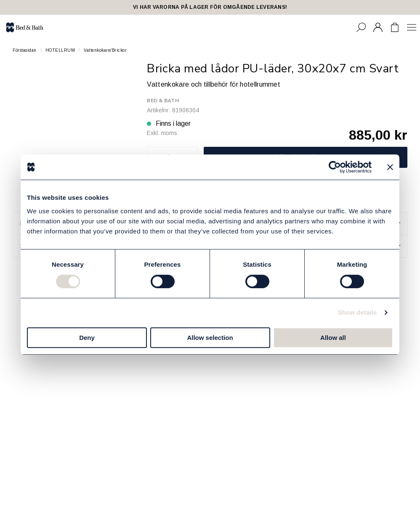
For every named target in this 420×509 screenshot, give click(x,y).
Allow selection (210, 338)
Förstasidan (25, 50)
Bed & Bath (163, 101)
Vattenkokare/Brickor (105, 50)
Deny (87, 338)
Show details (358, 312)
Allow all (333, 338)
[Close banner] (390, 167)
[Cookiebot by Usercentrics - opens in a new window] (335, 167)
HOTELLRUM (60, 50)
